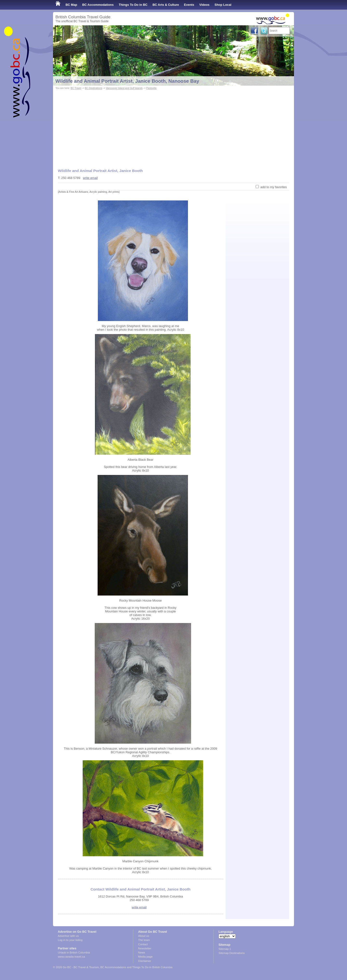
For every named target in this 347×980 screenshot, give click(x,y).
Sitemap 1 (225, 949)
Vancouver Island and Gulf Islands (124, 88)
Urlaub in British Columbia (74, 953)
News (142, 953)
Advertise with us (68, 936)
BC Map (71, 5)
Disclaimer (145, 961)
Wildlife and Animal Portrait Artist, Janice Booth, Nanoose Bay (127, 81)
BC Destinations (93, 88)
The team (144, 940)
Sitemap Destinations (232, 953)
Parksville (151, 88)
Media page (145, 957)
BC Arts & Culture (166, 5)
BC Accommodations (98, 5)
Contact (143, 944)
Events (189, 5)
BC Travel (76, 88)
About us (143, 936)
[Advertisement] (173, 127)
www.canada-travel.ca (71, 957)
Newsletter (145, 948)
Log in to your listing (70, 940)
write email (90, 178)
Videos (204, 5)
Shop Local (223, 5)
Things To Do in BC (133, 5)
